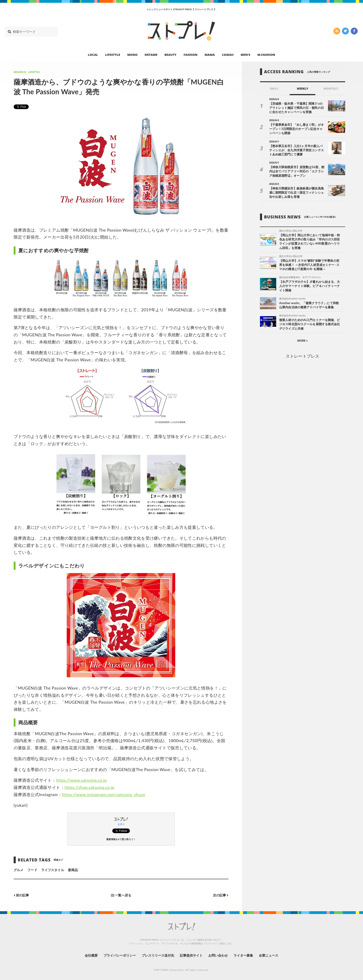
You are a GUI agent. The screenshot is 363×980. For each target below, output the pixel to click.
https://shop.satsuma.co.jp (89, 787)
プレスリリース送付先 (158, 955)
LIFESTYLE (113, 55)
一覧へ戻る (121, 895)
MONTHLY (331, 89)
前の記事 (21, 895)
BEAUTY (171, 55)
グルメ (19, 870)
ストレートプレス (302, 356)
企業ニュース (269, 955)
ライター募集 (243, 955)
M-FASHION (266, 55)
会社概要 (91, 955)
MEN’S (245, 55)
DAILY (274, 89)
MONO (132, 55)
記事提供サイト (191, 955)
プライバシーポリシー (120, 955)
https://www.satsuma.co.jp (81, 780)
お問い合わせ (218, 955)
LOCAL (93, 55)
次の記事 (221, 895)
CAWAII (228, 55)
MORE (302, 341)
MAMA (210, 55)
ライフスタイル (53, 870)
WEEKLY (302, 89)
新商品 (73, 870)
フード (32, 870)
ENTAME (151, 55)
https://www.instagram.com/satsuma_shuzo (104, 794)
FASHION (191, 55)
